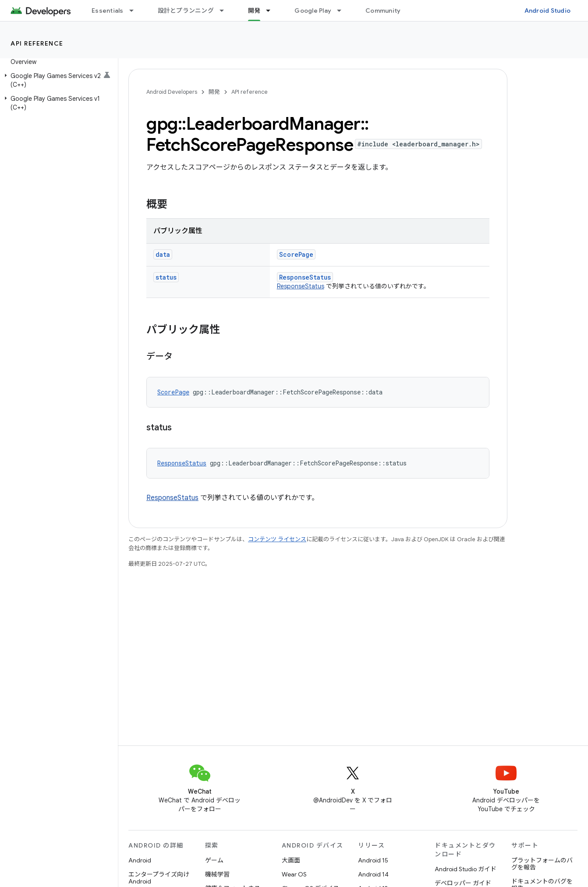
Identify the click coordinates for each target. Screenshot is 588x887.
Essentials (108, 11)
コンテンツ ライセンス (277, 539)
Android (140, 860)
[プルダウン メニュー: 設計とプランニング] (226, 11)
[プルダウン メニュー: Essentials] (135, 11)
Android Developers (172, 92)
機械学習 (217, 874)
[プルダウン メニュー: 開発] (272, 11)
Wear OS (294, 874)
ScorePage (296, 254)
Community (383, 11)
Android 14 (373, 874)
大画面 (291, 860)
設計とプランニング (186, 11)
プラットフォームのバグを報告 (542, 864)
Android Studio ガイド (466, 869)
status (166, 277)
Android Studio (548, 11)
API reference (37, 43)
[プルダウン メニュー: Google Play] (343, 11)
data (163, 254)
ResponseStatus (305, 277)
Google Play (313, 11)
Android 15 (373, 860)
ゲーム (214, 860)
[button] (57, 80)
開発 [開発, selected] (254, 11)
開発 (214, 92)
